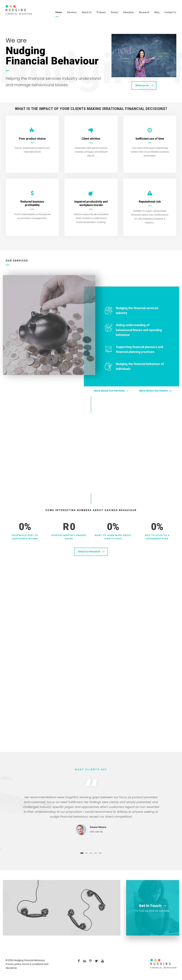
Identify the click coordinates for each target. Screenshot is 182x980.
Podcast (101, 12)
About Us (87, 12)
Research (144, 12)
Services (72, 12)
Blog (157, 12)
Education (129, 12)
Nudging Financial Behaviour (30, 960)
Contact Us (170, 12)
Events (114, 12)
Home (59, 12)
